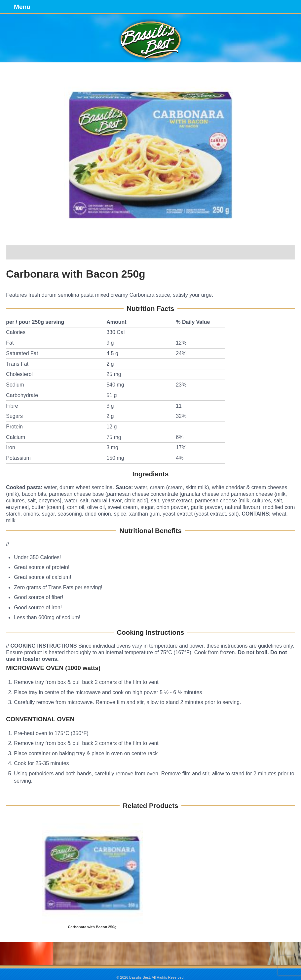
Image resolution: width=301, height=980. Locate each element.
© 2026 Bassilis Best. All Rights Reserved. (150, 977)
